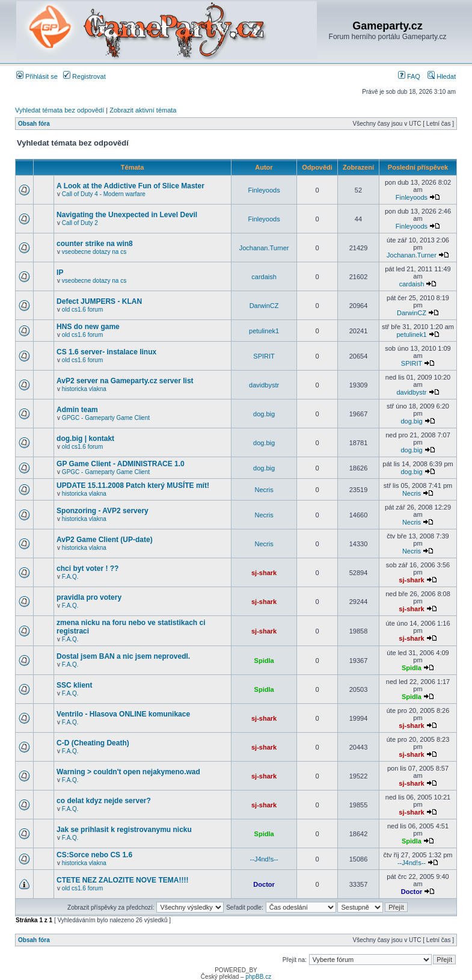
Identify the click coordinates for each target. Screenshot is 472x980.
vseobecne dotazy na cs (94, 252)
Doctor (264, 884)
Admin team (77, 410)
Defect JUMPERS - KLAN (99, 301)
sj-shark (264, 573)
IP (60, 273)
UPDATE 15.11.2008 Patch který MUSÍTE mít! (133, 485)
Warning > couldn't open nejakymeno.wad (128, 772)
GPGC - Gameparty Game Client (106, 418)
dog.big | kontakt (85, 439)
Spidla (264, 661)
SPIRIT (264, 356)
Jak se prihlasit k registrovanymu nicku (124, 830)
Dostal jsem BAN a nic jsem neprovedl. (123, 656)
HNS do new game (88, 327)
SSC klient (74, 685)
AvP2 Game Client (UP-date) (105, 540)
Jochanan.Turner (264, 248)
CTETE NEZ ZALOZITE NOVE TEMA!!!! (122, 880)
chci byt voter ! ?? (87, 569)
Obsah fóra (34, 124)
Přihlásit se (37, 76)
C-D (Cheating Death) (93, 743)
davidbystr (264, 385)
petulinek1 (264, 331)
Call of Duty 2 (80, 223)
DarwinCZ (264, 306)
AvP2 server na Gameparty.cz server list (125, 381)
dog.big (264, 414)
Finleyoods (264, 190)
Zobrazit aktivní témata (143, 110)
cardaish (264, 277)
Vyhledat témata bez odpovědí (60, 110)
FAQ (409, 76)
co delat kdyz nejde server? (104, 801)
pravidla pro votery (89, 597)
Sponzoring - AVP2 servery (103, 511)
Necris (264, 490)
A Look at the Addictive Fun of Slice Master (130, 186)
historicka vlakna (84, 389)
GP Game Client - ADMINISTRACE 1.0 (121, 464)
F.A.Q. (70, 577)
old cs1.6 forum (82, 310)
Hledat (442, 76)
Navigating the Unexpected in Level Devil (127, 215)
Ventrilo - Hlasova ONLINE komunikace (123, 714)
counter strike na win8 (95, 244)
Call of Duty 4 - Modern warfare (104, 194)
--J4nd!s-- (264, 859)
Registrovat (84, 76)
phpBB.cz (258, 977)
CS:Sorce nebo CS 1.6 (94, 855)
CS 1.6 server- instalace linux (106, 352)
